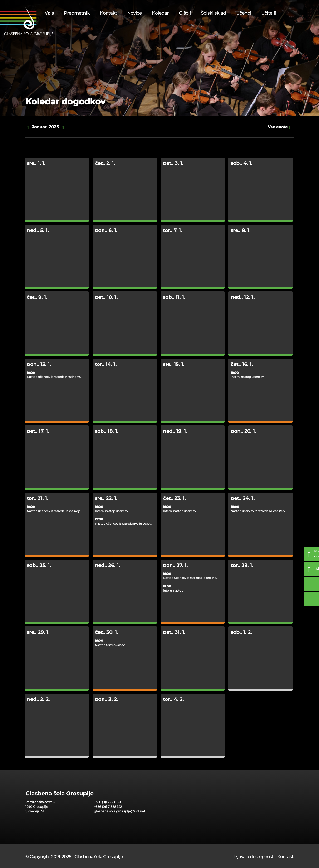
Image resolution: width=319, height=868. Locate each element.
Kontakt (108, 13)
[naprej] (63, 127)
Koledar (160, 13)
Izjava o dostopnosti (254, 857)
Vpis (49, 13)
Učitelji (269, 13)
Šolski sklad (213, 13)
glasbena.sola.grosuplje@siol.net (120, 811)
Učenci (244, 13)
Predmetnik (77, 13)
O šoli (185, 13)
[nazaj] (28, 127)
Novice (134, 13)
